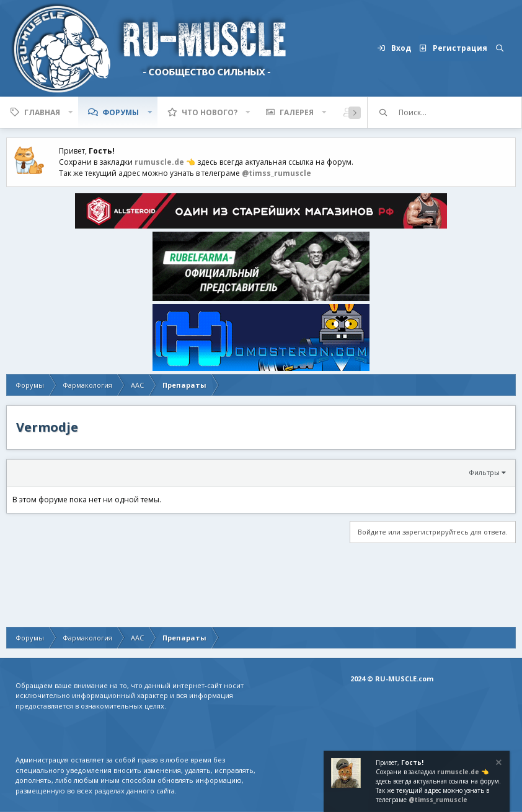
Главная (42, 112)
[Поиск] (500, 48)
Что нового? (210, 112)
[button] (71, 112)
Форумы (121, 112)
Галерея (297, 112)
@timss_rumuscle (276, 173)
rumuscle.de (159, 162)
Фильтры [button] (484, 472)
